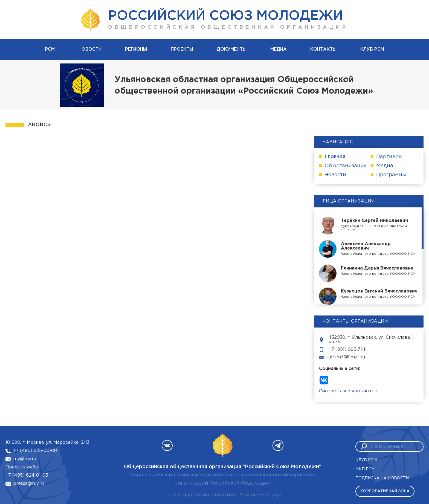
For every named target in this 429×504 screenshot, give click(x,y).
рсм (50, 49)
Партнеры (389, 157)
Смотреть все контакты (346, 391)
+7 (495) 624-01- (24, 475)
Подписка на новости (382, 478)
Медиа (279, 49)
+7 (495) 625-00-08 (35, 451)
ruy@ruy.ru (25, 459)
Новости (90, 49)
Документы (232, 49)
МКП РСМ (365, 469)
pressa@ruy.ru (28, 484)
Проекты (182, 49)
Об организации (346, 166)
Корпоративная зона (385, 491)
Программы (391, 175)
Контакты (323, 49)
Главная (335, 157)
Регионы (136, 49)
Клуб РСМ (372, 49)
